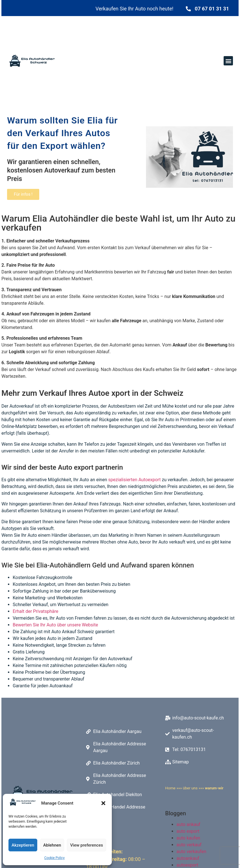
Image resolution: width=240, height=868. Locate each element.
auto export (188, 830)
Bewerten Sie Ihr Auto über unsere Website (55, 625)
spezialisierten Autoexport (134, 480)
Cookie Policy (54, 858)
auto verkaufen (191, 851)
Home (170, 787)
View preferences (86, 845)
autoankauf (188, 857)
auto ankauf (188, 824)
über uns (190, 787)
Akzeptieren (23, 845)
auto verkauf (189, 844)
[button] (103, 803)
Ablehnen (52, 845)
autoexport (187, 864)
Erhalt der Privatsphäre (36, 611)
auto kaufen (188, 837)
